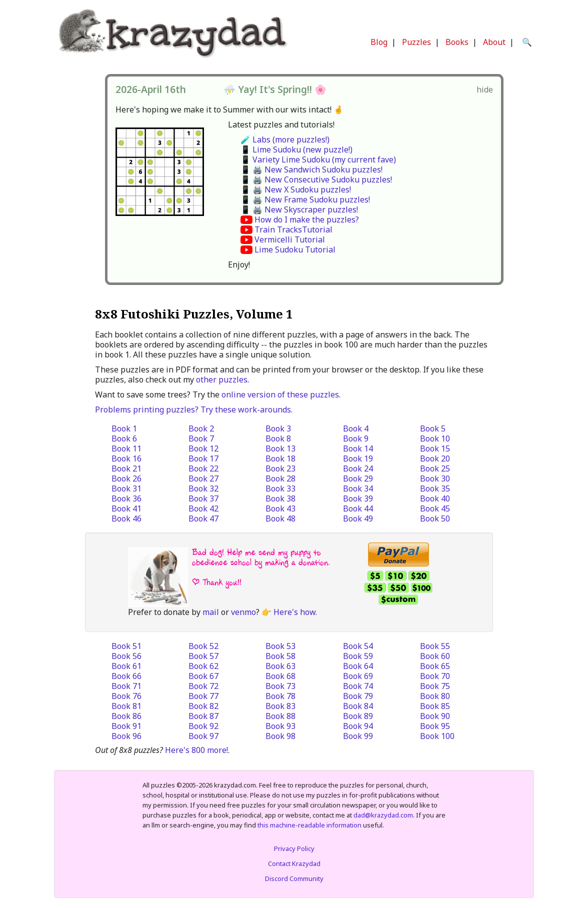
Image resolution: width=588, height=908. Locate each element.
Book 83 (280, 706)
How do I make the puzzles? (307, 219)
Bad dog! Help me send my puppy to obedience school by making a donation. (261, 557)
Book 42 (203, 508)
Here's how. (295, 612)
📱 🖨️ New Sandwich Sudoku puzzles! (311, 169)
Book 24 (358, 468)
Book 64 (358, 666)
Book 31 (126, 488)
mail (211, 612)
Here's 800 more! (196, 750)
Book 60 (435, 656)
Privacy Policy (294, 848)
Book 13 (280, 448)
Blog (379, 42)
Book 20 (435, 458)
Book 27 (203, 478)
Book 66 (126, 676)
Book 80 (435, 696)
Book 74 (358, 686)
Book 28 (280, 478)
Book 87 (203, 716)
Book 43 (280, 508)
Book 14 (358, 448)
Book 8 (278, 438)
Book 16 (126, 458)
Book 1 (124, 428)
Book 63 (280, 666)
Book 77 (203, 696)
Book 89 (358, 716)
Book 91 (126, 726)
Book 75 (435, 686)
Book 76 (126, 696)
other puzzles (222, 379)
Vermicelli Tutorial (290, 239)
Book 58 (280, 656)
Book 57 (203, 656)
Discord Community (294, 878)
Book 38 (280, 498)
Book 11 (126, 448)
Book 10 (435, 438)
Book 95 (435, 726)
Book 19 (358, 458)
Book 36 (126, 498)
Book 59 (358, 656)
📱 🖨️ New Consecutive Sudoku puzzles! (316, 179)
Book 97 (203, 736)
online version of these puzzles (280, 394)
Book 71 (126, 686)
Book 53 (280, 646)
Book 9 (356, 438)
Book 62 (203, 666)
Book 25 (435, 468)
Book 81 (126, 706)
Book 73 (280, 686)
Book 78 (280, 696)
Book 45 (435, 508)
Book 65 (435, 666)
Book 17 (203, 458)
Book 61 (126, 666)
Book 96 (126, 736)
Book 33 (280, 488)
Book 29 (358, 478)
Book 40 (435, 498)
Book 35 (435, 488)
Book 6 (124, 438)
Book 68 (280, 676)
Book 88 (280, 716)
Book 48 (280, 518)
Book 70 (435, 676)
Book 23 (280, 468)
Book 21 (126, 468)
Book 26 (126, 478)
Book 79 (358, 696)
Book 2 (201, 428)
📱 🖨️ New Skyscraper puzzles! (299, 209)
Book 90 (435, 716)
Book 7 (201, 438)
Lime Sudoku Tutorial (295, 249)
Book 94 (358, 726)
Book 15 (435, 448)
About (494, 42)
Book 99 (358, 736)
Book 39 (358, 498)
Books (457, 42)
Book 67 (203, 676)
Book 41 (126, 508)
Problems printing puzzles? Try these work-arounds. (194, 409)
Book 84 (358, 706)
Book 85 (435, 706)
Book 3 (278, 428)
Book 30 (435, 478)
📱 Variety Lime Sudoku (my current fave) (318, 159)
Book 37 (203, 498)
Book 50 (435, 518)
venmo (243, 612)
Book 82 (203, 706)
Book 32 (203, 488)
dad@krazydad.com (383, 815)
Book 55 (435, 646)
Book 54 (358, 646)
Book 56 (126, 656)
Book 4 (356, 428)
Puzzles (416, 42)
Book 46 (126, 518)
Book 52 (203, 646)
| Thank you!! (217, 582)
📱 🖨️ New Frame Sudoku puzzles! (305, 199)
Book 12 (203, 448)
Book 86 (126, 716)
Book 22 (203, 468)
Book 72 (203, 686)
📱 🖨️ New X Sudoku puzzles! (296, 189)
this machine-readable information (309, 825)
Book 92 (203, 726)
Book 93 (280, 726)
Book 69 (358, 676)
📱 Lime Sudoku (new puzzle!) (296, 149)
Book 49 (358, 518)
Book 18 (280, 458)
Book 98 (280, 736)
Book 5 (433, 428)
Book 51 (126, 646)
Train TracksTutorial (293, 229)
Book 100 (437, 736)
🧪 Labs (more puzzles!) (285, 139)
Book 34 (358, 488)
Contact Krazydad (294, 863)
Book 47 (203, 518)
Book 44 (358, 508)
